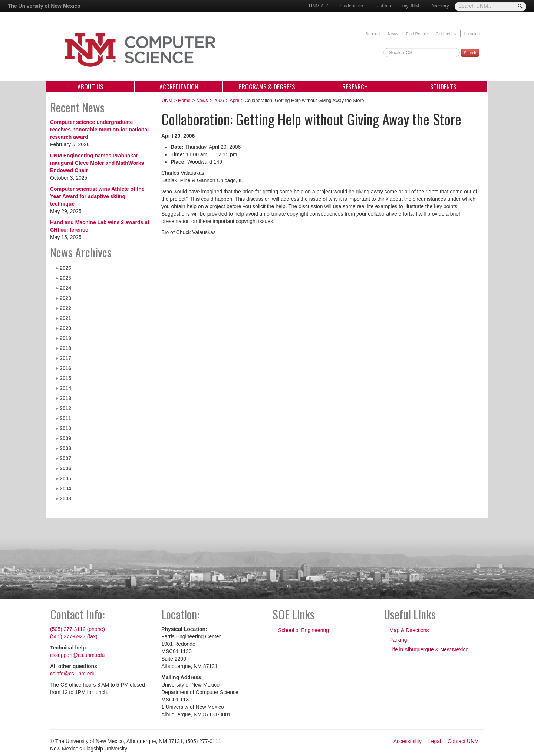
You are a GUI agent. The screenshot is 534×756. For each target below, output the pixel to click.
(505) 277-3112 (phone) (78, 629)
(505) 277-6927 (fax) (74, 636)
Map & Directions (409, 630)
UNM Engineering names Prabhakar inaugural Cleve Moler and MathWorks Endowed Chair (97, 163)
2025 (65, 278)
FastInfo (383, 6)
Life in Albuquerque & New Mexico (429, 649)
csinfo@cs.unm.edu (73, 674)
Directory (439, 6)
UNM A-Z (319, 6)
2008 (65, 448)
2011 (65, 418)
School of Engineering (304, 630)
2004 (65, 488)
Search (470, 53)
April (234, 101)
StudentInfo (351, 6)
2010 (65, 428)
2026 (65, 268)
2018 (65, 348)
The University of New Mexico (44, 6)
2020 (65, 328)
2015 (65, 378)
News (393, 34)
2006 (65, 468)
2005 (65, 478)
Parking (398, 640)
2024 (65, 288)
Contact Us (446, 34)
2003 (65, 498)
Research (355, 86)
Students (443, 86)
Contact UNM (463, 741)
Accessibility (408, 741)
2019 (65, 338)
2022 (65, 308)
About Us (90, 86)
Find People (417, 34)
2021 (65, 318)
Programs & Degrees (267, 86)
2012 (65, 408)
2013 (65, 398)
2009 (65, 438)
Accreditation (179, 86)
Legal (435, 741)
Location (472, 34)
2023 (65, 298)
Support (373, 34)
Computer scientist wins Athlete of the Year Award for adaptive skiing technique (97, 196)
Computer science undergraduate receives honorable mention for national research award (99, 130)
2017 (65, 358)
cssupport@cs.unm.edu (77, 655)
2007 (65, 458)
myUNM (411, 6)
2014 (65, 388)
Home (184, 101)
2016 (65, 368)
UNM (167, 101)
